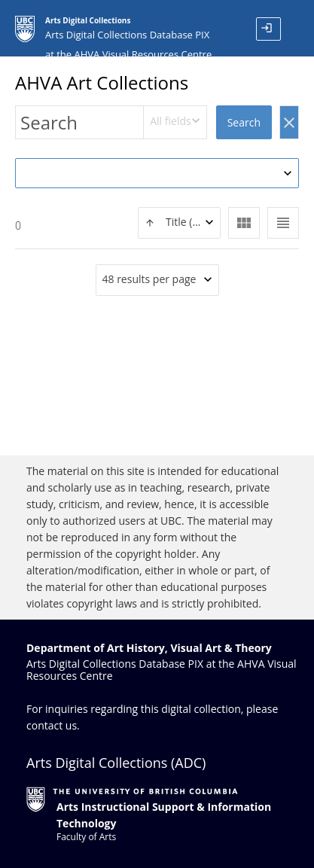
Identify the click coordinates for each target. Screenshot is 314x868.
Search (244, 122)
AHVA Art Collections (102, 82)
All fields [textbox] (170, 121)
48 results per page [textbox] (149, 279)
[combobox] (175, 122)
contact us (52, 725)
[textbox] (179, 222)
